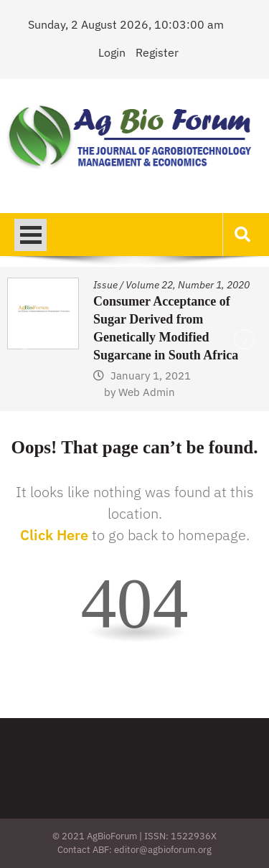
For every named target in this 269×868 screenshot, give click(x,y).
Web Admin (147, 392)
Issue (105, 285)
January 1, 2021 (151, 376)
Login (112, 52)
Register (157, 52)
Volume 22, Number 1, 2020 (188, 285)
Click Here (54, 535)
